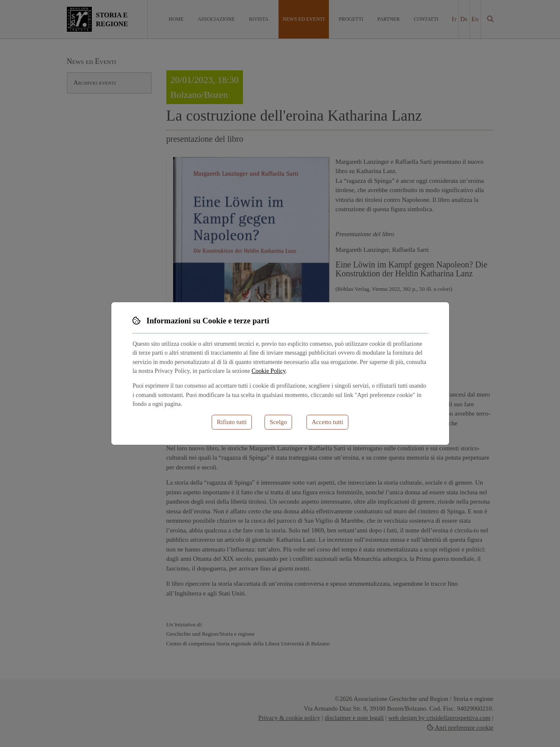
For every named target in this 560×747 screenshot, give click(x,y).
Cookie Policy (268, 371)
